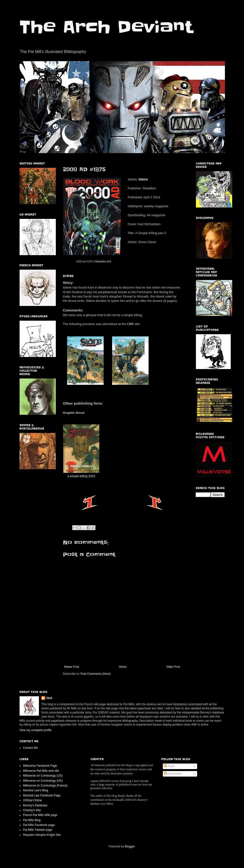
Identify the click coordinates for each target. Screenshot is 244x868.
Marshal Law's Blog (36, 790)
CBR (130, 324)
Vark (49, 698)
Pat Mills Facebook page (39, 825)
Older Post (173, 667)
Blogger (130, 846)
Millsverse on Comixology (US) (43, 776)
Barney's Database (35, 805)
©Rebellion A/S (103, 261)
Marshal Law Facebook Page (42, 795)
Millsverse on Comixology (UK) (43, 781)
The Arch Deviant (106, 27)
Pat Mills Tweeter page (38, 830)
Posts (169, 766)
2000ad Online (32, 800)
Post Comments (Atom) (96, 674)
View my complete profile (35, 730)
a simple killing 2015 (81, 476)
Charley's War (32, 810)
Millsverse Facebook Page (40, 766)
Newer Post (72, 667)
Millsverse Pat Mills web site (41, 771)
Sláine (143, 179)
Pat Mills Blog (32, 820)
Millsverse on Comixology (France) (45, 786)
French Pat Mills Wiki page (40, 815)
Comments (173, 774)
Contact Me (30, 748)
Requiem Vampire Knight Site (42, 835)
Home (123, 667)
